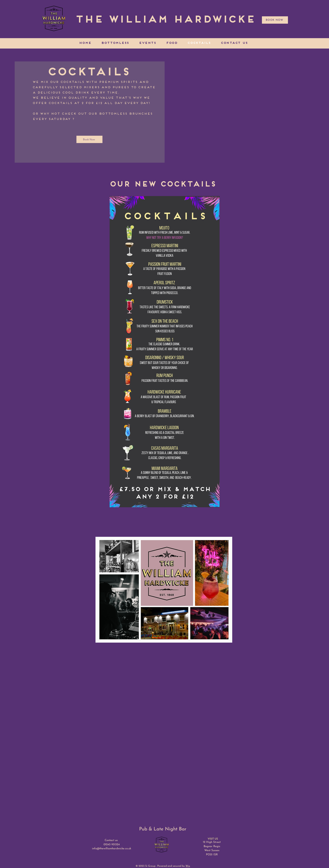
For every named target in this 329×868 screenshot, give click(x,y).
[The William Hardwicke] (165, 20)
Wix (188, 866)
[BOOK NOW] (275, 20)
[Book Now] (89, 139)
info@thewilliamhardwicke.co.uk (112, 849)
